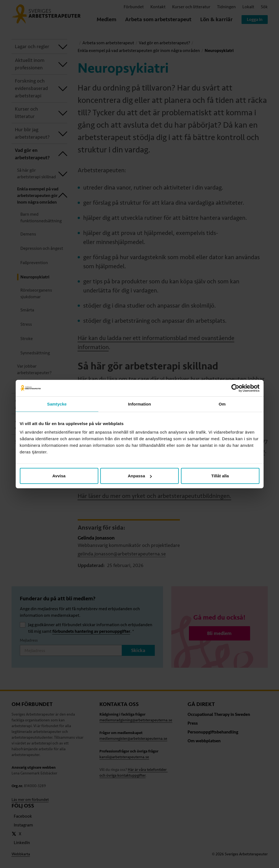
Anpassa (140, 476)
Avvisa (59, 476)
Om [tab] (222, 404)
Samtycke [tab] (57, 404)
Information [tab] (140, 404)
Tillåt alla (220, 476)
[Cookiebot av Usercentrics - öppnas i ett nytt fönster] (235, 388)
